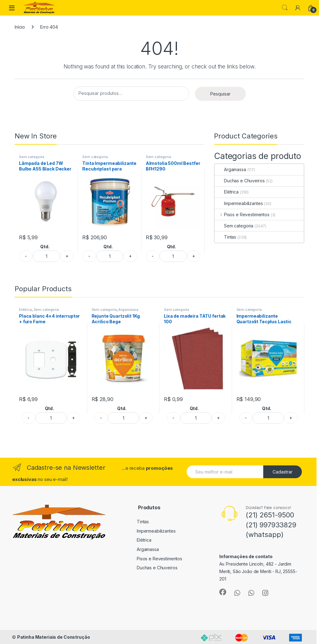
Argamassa (230, 169)
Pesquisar (220, 94)
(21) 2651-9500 (270, 515)
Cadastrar (283, 472)
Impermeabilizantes (239, 203)
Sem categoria (32, 157)
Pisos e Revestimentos (242, 215)
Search (285, 8)
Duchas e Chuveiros (240, 181)
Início (20, 27)
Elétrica (227, 192)
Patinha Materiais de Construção (54, 637)
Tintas (225, 237)
